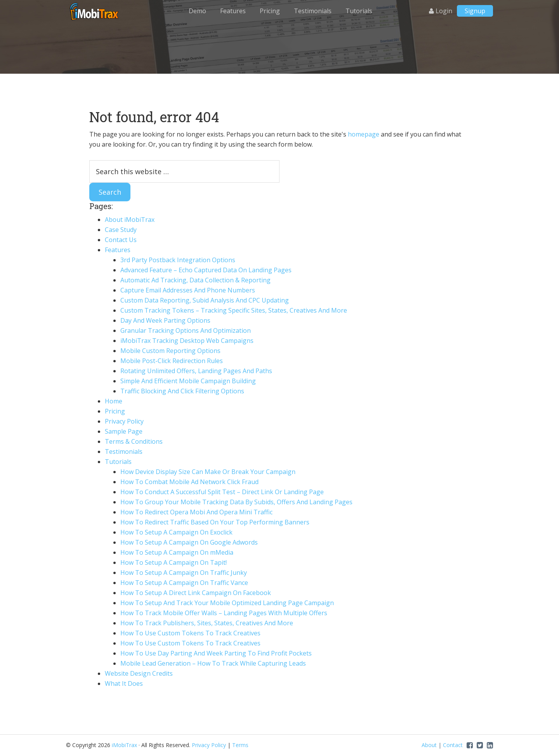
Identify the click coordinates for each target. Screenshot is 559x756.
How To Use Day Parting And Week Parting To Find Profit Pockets (216, 653)
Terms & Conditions (134, 441)
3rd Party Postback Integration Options (178, 260)
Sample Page (124, 431)
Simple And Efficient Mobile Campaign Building (188, 381)
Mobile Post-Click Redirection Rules (172, 361)
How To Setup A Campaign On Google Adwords (189, 542)
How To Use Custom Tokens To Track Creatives (190, 633)
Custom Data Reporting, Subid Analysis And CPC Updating (205, 300)
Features (118, 250)
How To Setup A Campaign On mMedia (177, 552)
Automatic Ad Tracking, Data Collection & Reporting (195, 280)
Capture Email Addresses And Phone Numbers (188, 290)
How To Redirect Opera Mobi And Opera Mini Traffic (196, 512)
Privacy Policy (124, 421)
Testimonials (124, 452)
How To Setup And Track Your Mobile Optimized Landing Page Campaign (227, 603)
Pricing (115, 411)
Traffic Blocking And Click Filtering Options (182, 391)
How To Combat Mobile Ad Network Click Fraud (189, 482)
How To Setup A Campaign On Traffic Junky (184, 573)
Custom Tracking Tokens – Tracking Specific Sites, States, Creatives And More (234, 310)
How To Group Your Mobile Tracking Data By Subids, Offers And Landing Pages (236, 502)
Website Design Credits (139, 673)
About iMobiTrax (130, 220)
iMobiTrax (95, 12)
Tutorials (118, 462)
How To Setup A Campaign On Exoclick (176, 532)
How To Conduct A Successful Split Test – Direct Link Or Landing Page (222, 492)
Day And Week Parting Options (165, 320)
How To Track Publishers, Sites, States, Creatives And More (207, 623)
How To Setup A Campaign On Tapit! (174, 562)
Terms (240, 745)
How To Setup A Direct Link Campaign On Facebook (196, 593)
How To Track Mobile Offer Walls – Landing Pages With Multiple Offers (224, 613)
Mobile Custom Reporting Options (170, 351)
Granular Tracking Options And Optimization (186, 330)
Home (114, 401)
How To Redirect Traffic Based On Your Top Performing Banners (215, 522)
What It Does (124, 683)
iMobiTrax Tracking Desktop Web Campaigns (187, 341)
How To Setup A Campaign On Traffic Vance (184, 583)
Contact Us (121, 240)
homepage (364, 134)
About (429, 745)
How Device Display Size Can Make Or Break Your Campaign (208, 472)
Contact (453, 745)
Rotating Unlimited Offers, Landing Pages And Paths (196, 371)
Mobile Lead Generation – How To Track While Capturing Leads (213, 663)
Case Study (121, 230)
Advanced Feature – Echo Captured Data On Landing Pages (206, 270)
